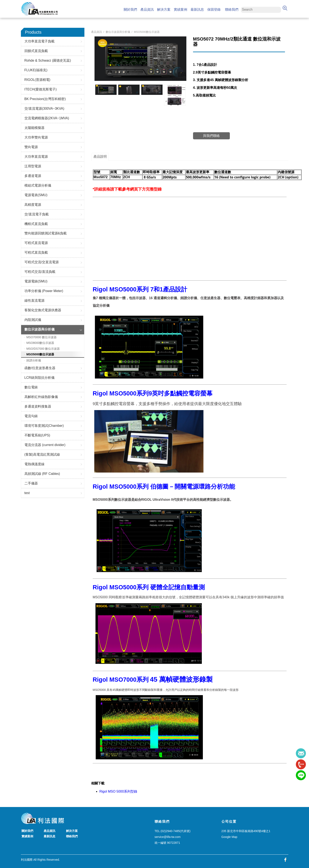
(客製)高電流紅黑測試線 (42, 454)
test (27, 493)
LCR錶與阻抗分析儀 (39, 378)
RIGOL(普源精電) (37, 80)
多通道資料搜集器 (38, 406)
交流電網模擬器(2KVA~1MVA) (47, 118)
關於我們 (130, 10)
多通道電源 (33, 176)
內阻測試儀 (33, 320)
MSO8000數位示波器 (40, 343)
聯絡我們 (232, 10)
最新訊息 (197, 10)
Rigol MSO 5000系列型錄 (118, 791)
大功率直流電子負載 (39, 41)
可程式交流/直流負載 (40, 272)
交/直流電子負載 (37, 214)
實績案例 (181, 10)
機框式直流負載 (36, 224)
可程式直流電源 (36, 243)
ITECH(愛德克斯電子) (41, 89)
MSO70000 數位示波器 (41, 337)
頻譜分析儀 (34, 360)
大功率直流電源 (36, 157)
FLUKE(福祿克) (36, 70)
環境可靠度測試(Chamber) (44, 426)
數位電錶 (31, 387)
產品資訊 (147, 10)
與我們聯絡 (211, 136)
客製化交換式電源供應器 (43, 310)
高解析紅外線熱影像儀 (41, 397)
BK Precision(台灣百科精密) (45, 99)
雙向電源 (31, 147)
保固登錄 (214, 10)
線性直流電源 (34, 301)
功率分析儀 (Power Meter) (44, 291)
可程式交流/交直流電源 (42, 262)
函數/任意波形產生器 (40, 368)
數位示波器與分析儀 (39, 329)
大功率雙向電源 (36, 137)
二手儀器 (31, 483)
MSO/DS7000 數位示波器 (43, 349)
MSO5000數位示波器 (40, 354)
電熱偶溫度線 (34, 464)
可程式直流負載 (36, 252)
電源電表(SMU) (36, 195)
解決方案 (164, 10)
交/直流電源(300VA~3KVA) (44, 109)
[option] (106, 90)
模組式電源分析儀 (38, 185)
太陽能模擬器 (34, 128)
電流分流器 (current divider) (45, 445)
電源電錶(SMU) (36, 281)
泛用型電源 (33, 166)
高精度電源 (33, 205)
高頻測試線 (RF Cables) (42, 474)
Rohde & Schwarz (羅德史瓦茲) (48, 60)
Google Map (229, 837)
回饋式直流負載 (36, 51)
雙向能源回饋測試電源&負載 (46, 233)
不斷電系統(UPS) (37, 435)
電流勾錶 (31, 416)
